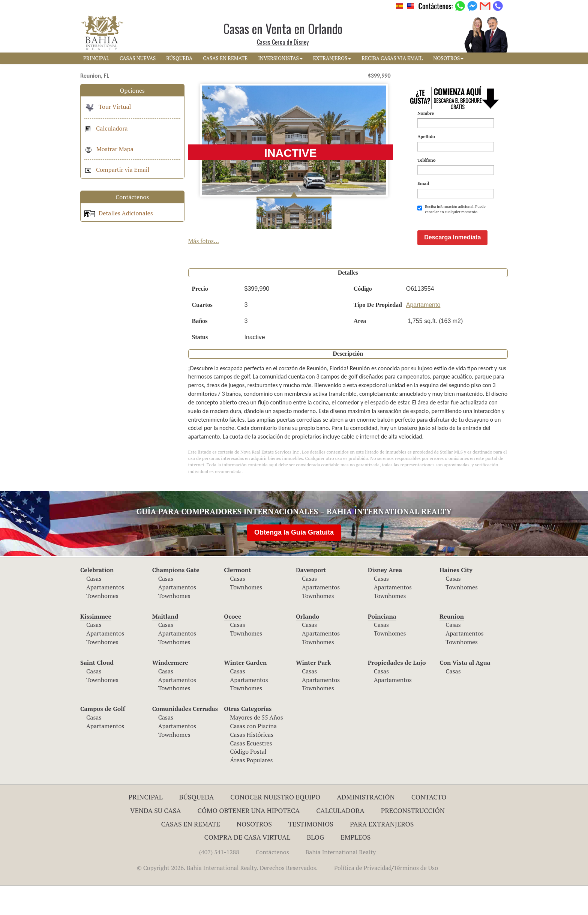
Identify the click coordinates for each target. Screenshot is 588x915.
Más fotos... (204, 241)
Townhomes (102, 625)
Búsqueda (197, 826)
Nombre (426, 113)
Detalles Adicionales (119, 213)
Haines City (456, 599)
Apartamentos (105, 616)
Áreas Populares (251, 789)
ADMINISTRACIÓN (366, 826)
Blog (315, 866)
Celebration (97, 599)
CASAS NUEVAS (138, 58)
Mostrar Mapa (109, 149)
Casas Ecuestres (251, 772)
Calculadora (106, 128)
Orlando (308, 646)
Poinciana (382, 646)
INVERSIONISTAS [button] (280, 58)
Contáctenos (272, 881)
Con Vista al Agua (465, 692)
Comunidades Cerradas (185, 738)
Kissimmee (96, 646)
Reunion (452, 646)
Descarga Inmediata (452, 267)
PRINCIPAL (96, 58)
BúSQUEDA (179, 58)
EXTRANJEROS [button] (332, 58)
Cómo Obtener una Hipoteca (249, 840)
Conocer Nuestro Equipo (275, 826)
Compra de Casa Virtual (247, 866)
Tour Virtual (108, 107)
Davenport (311, 599)
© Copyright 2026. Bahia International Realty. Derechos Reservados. (227, 897)
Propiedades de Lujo (397, 692)
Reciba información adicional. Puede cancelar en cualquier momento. (451, 209)
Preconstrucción (413, 840)
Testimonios (311, 853)
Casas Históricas (252, 764)
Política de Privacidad (363, 897)
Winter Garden (245, 692)
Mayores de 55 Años (256, 747)
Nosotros (254, 853)
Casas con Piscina (253, 755)
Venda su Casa (156, 840)
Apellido (426, 136)
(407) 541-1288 (219, 881)
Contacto (429, 826)
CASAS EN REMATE (225, 58)
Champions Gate (176, 599)
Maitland (165, 646)
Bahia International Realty (341, 881)
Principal (146, 826)
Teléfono (426, 160)
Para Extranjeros (382, 853)
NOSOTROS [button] (448, 58)
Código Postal (248, 781)
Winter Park (313, 692)
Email (423, 183)
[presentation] (474, 233)
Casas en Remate (191, 853)
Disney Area (385, 599)
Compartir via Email (117, 170)
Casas (94, 608)
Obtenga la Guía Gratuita (294, 562)
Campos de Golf (103, 738)
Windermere (170, 692)
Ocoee (232, 646)
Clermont (237, 599)
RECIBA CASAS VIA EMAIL (392, 58)
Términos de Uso (416, 897)
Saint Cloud (97, 692)
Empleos (355, 866)
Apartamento (423, 334)
